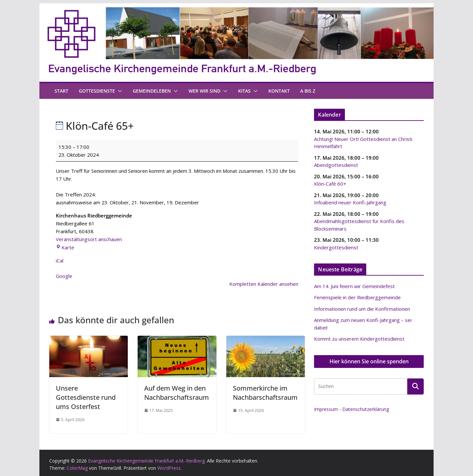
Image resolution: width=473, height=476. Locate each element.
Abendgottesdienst (336, 165)
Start (61, 91)
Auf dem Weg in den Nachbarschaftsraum (177, 393)
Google (64, 276)
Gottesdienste (97, 91)
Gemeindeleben (152, 91)
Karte (65, 247)
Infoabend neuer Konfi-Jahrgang (350, 202)
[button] (119, 91)
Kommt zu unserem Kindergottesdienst (359, 339)
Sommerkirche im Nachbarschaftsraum (265, 393)
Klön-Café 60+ (330, 184)
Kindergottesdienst (336, 247)
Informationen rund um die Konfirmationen (362, 309)
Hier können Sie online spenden (369, 361)
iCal (60, 261)
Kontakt (279, 91)
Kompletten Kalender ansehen (264, 284)
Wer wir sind (204, 91)
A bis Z (308, 91)
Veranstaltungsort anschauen (89, 239)
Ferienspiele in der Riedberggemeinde (357, 297)
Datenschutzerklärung (366, 409)
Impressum (326, 409)
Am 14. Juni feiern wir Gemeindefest (354, 286)
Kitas (244, 91)
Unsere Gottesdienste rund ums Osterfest (86, 397)
